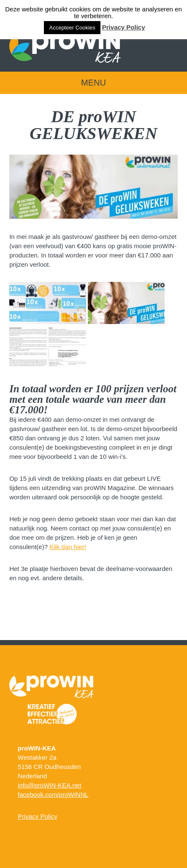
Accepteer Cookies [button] (72, 28)
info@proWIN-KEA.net (49, 785)
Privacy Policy (37, 816)
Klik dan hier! (68, 547)
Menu (93, 83)
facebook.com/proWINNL (53, 794)
